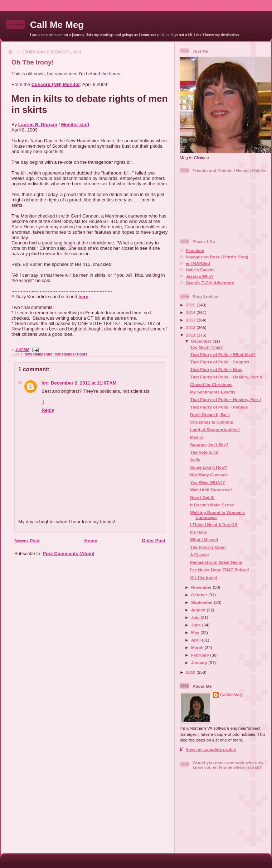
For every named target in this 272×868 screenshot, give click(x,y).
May (196, 632)
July (196, 617)
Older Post (154, 541)
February (201, 655)
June (197, 625)
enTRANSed (198, 263)
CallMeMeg (231, 695)
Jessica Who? (200, 276)
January (200, 662)
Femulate (195, 250)
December (202, 341)
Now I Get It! (202, 497)
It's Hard (198, 532)
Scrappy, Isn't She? (209, 445)
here (83, 297)
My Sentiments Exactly (213, 392)
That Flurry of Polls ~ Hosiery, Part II (226, 377)
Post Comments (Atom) (69, 554)
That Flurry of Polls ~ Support (220, 362)
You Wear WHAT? (207, 482)
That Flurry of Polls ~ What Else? (223, 354)
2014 (191, 312)
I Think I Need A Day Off (214, 524)
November (202, 587)
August (199, 610)
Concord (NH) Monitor (56, 84)
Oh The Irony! (33, 62)
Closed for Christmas (211, 384)
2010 (191, 672)
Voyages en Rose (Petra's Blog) (217, 257)
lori (45, 383)
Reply (48, 410)
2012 (191, 327)
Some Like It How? (209, 467)
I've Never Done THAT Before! (220, 570)
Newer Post (27, 541)
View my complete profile (211, 749)
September (203, 602)
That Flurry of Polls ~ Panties (219, 407)
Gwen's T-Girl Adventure (210, 283)
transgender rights (71, 354)
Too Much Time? (207, 347)
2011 (191, 335)
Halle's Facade (200, 270)
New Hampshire (38, 354)
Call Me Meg (57, 25)
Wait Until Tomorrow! (211, 490)
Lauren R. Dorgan (38, 125)
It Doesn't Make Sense (212, 505)
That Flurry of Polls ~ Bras (216, 369)
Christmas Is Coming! (212, 422)
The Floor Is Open (208, 547)
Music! (197, 437)
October (200, 595)
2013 (191, 320)
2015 (191, 305)
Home (91, 541)
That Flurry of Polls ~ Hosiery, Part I (225, 399)
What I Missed (204, 540)
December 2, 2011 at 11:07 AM (84, 383)
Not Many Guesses (209, 475)
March (198, 647)
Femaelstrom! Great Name (216, 562)
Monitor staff (75, 125)
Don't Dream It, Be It (210, 414)
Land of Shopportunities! (215, 430)
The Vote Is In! (204, 452)
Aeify (195, 460)
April (196, 640)
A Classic (199, 555)
